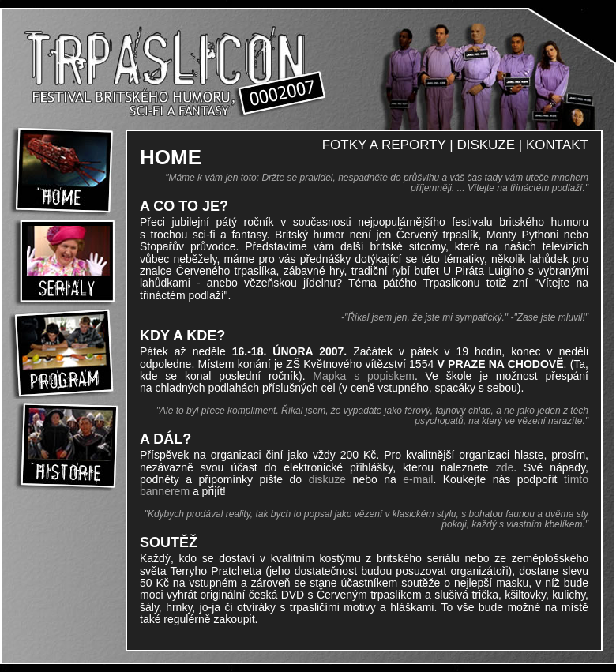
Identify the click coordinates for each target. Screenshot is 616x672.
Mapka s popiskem (364, 376)
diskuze (327, 479)
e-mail (418, 479)
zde (505, 467)
